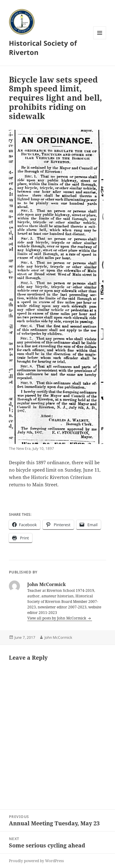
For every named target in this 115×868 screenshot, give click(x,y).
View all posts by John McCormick (57, 618)
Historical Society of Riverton (43, 48)
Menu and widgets (100, 39)
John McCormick (58, 637)
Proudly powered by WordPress (36, 861)
